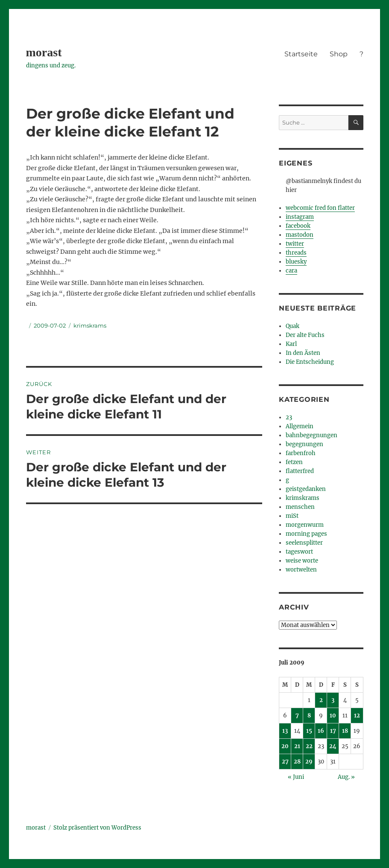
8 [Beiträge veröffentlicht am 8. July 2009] (309, 716)
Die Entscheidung (310, 362)
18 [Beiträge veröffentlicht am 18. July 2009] (345, 731)
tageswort (299, 552)
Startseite (301, 54)
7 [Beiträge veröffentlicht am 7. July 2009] (297, 716)
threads (296, 253)
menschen (300, 507)
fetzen (294, 462)
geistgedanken (306, 489)
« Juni (296, 777)
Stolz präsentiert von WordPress (97, 828)
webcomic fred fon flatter (320, 208)
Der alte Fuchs (305, 335)
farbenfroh (301, 453)
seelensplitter (304, 543)
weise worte (302, 561)
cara (291, 271)
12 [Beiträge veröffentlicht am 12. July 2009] (357, 716)
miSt (292, 516)
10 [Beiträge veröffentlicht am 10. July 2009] (333, 716)
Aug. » (346, 777)
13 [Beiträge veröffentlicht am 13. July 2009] (285, 731)
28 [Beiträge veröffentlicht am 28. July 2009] (297, 762)
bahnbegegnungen (311, 435)
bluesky (296, 262)
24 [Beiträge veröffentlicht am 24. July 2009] (333, 746)
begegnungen (304, 444)
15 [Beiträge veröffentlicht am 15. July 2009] (309, 731)
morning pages (306, 534)
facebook (298, 226)
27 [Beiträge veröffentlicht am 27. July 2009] (285, 762)
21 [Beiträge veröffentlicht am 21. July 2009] (297, 746)
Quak (292, 326)
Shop (339, 54)
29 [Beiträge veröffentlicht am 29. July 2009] (309, 762)
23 (289, 417)
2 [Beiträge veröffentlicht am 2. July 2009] (321, 700)
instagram (300, 217)
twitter (295, 244)
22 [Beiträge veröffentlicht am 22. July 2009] (309, 746)
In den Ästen (303, 353)
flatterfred (300, 471)
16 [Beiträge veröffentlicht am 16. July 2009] (321, 731)
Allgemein (300, 426)
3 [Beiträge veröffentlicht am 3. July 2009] (333, 700)
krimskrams (90, 325)
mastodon (300, 235)
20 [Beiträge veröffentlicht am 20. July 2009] (285, 746)
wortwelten (301, 570)
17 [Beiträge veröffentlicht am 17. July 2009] (333, 731)
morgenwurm (305, 525)
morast (44, 52)
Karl (291, 344)
